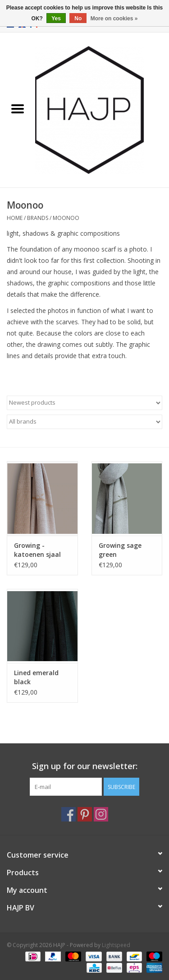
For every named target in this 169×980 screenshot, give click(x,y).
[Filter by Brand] (84, 422)
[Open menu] (18, 108)
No (78, 19)
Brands (38, 218)
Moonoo (66, 218)
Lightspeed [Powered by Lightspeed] (116, 945)
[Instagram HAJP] (101, 814)
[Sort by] (84, 403)
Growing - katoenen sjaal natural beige (37, 550)
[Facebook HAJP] (69, 814)
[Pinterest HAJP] (85, 814)
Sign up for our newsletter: (85, 766)
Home (15, 218)
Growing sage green (120, 550)
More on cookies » (114, 19)
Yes (56, 19)
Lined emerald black (36, 677)
